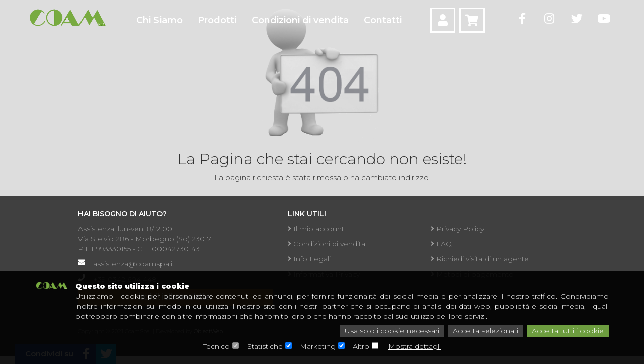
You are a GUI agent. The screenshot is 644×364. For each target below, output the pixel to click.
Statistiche (265, 346)
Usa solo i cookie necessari (392, 331)
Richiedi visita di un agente (480, 259)
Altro (361, 346)
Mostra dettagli (415, 346)
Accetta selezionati (486, 331)
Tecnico (217, 346)
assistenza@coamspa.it (134, 264)
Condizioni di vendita (300, 20)
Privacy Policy (457, 229)
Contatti (383, 20)
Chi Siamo (159, 20)
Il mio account (316, 229)
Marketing (318, 346)
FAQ (441, 244)
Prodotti (217, 20)
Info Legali (309, 259)
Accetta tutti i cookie (568, 331)
